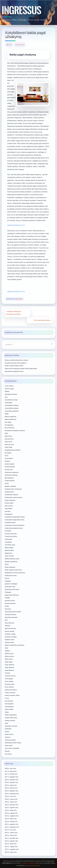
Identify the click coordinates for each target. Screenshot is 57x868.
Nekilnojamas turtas (11, 576)
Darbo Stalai (8, 447)
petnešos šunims (10, 601)
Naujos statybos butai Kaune (13, 570)
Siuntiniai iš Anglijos (11, 637)
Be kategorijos (9, 425)
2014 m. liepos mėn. (11, 852)
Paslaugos (8, 592)
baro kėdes (8, 422)
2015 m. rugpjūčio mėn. (12, 816)
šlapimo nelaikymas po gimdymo (14, 645)
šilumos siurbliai (10, 631)
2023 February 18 (20, 45)
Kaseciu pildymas (10, 500)
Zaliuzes (7, 751)
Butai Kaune (8, 436)
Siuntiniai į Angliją (10, 634)
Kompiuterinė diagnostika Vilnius (14, 520)
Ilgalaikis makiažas (10, 486)
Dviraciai (7, 461)
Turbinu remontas (10, 693)
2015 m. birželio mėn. (11, 822)
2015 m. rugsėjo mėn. (11, 813)
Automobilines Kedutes (12, 405)
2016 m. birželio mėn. (11, 788)
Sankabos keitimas (10, 615)
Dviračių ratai (9, 470)
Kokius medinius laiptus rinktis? (14, 366)
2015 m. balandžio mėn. (12, 827)
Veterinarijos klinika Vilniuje (13, 743)
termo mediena (9, 687)
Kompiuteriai (9, 514)
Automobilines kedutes (12, 408)
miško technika (9, 556)
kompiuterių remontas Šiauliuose (15, 525)
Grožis (7, 483)
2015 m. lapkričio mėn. (12, 808)
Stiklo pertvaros (9, 656)
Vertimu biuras (9, 734)
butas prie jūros (9, 444)
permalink (19, 299)
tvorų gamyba (9, 701)
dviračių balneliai (10, 467)
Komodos (8, 511)
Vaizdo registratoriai (11, 715)
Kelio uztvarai (9, 506)
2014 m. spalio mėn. (11, 844)
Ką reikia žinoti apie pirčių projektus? (16, 363)
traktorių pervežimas (11, 690)
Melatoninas (8, 553)
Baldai (7, 414)
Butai (6, 433)
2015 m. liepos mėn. (11, 819)
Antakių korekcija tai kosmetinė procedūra (13, 313)
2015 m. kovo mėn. (10, 830)
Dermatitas (8, 453)
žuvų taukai (8, 754)
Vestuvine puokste (10, 740)
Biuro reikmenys (10, 428)
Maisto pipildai (9, 548)
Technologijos (9, 679)
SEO (6, 620)
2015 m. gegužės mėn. (12, 824)
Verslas (7, 732)
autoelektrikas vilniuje (11, 400)
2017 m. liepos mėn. (11, 771)
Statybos (7, 651)
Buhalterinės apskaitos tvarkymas (15, 431)
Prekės (7, 606)
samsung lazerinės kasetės (13, 612)
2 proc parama (9, 386)
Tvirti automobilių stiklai (42, 320)
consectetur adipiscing (29, 863)
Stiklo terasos (9, 659)
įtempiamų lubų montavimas (13, 489)
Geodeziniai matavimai (12, 472)
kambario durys (9, 492)
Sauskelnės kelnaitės (11, 617)
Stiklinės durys (9, 654)
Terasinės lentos (10, 684)
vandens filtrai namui (11, 718)
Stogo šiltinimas (9, 667)
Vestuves (7, 737)
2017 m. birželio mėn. (11, 774)
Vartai (6, 723)
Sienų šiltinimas (9, 623)
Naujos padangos (10, 567)
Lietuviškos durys (10, 545)
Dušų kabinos (9, 458)
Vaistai (7, 712)
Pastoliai (7, 598)
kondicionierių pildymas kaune (14, 528)
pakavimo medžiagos (11, 584)
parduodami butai (10, 587)
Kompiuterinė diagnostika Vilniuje (15, 517)
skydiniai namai (9, 642)
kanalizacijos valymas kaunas (14, 497)
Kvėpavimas (8, 539)
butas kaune (8, 442)
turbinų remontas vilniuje (12, 695)
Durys (6, 456)
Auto (6, 397)
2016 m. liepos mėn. (11, 785)
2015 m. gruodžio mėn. (12, 805)
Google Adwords (10, 481)
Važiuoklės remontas (11, 726)
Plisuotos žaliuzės (10, 603)
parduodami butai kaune (12, 589)
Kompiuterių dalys (10, 522)
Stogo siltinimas (9, 665)
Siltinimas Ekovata (10, 628)
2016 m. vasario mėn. (11, 799)
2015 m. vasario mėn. (11, 833)
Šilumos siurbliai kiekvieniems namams (16, 360)
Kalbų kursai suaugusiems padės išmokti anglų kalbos (21, 369)
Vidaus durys (9, 746)
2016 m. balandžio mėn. (12, 794)
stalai (6, 648)
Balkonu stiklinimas (10, 417)
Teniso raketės (9, 681)
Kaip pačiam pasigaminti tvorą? (14, 371)
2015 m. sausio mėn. (11, 835)
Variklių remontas (10, 721)
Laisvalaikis (8, 542)
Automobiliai (8, 403)
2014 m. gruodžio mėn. (12, 838)
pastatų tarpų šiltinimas (12, 595)
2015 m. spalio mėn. (11, 810)
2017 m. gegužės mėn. (12, 777)
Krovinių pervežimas (11, 536)
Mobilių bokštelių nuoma (12, 559)
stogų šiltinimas (9, 670)
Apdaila (7, 391)
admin (10, 45)
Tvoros (7, 698)
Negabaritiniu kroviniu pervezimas (15, 573)
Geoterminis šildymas (11, 475)
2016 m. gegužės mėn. (12, 791)
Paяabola (28, 866)
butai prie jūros (9, 439)
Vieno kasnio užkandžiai (12, 748)
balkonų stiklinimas (10, 419)
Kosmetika (8, 531)
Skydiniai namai (9, 640)
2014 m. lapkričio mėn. (12, 841)
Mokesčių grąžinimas (11, 562)
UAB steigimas (9, 704)
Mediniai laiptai (9, 550)
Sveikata (7, 673)
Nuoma (7, 578)
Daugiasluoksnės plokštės (13, 450)
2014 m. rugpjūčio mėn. (12, 849)
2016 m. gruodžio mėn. (12, 780)
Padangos (8, 581)
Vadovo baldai (9, 709)
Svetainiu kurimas (10, 676)
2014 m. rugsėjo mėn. (11, 847)
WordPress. (37, 866)
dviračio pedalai (9, 464)
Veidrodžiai (8, 729)
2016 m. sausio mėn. (11, 802)
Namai (7, 564)
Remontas (8, 609)
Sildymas (7, 626)
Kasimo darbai (9, 503)
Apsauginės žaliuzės (11, 394)
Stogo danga (9, 662)
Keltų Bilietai (8, 509)
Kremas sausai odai (11, 534)
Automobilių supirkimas (12, 411)
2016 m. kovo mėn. (10, 796)
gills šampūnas (9, 478)
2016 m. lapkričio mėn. (12, 782)
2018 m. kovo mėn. (10, 768)
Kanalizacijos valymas (11, 495)
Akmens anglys (9, 389)
